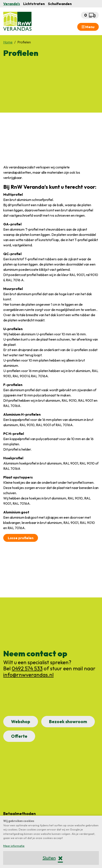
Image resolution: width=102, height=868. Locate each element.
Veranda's (12, 4)
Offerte (19, 736)
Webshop (21, 721)
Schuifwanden (60, 4)
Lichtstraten (34, 4)
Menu (88, 27)
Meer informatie (14, 846)
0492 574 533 (27, 668)
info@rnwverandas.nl (28, 675)
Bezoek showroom (68, 721)
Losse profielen (21, 538)
